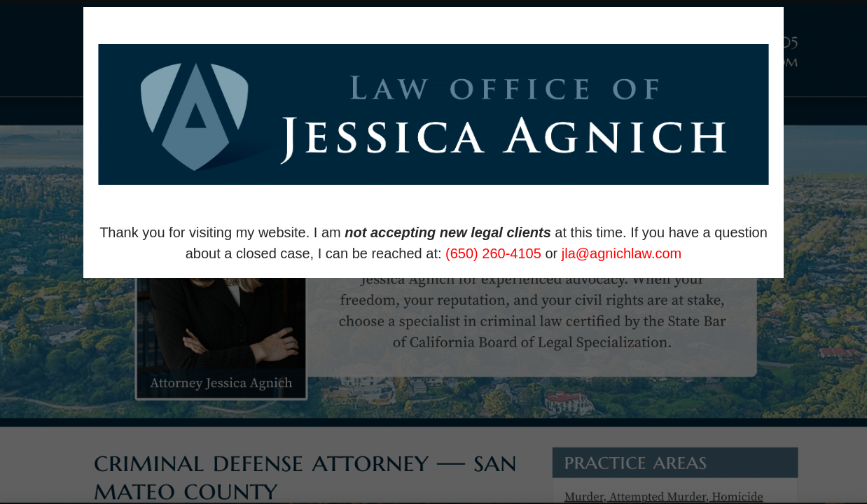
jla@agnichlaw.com (622, 253)
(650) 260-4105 (493, 253)
